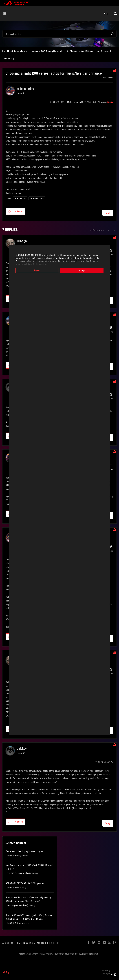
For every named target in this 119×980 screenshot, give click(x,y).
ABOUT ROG (8, 943)
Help (106, 14)
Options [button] (8, 59)
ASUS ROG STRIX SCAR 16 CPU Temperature (25, 883)
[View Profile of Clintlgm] (22, 241)
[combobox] (59, 34)
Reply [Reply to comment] (108, 823)
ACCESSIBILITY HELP (48, 943)
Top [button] (8, 972)
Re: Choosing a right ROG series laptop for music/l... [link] (89, 51)
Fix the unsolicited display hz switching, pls (24, 851)
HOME (19, 943)
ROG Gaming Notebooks (52, 51)
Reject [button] (37, 270)
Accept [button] (82, 270)
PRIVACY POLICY (46, 954)
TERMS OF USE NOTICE (29, 954)
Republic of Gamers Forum (15, 51)
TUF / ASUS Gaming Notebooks (19, 873)
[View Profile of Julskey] (22, 749)
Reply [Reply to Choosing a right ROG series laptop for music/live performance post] (108, 213)
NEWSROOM (29, 943)
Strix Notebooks (37, 199)
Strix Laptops (20, 199)
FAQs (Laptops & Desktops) (18, 905)
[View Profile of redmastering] (25, 89)
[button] (9, 211)
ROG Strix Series (14, 856)
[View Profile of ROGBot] (110, 102)
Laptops (34, 51)
